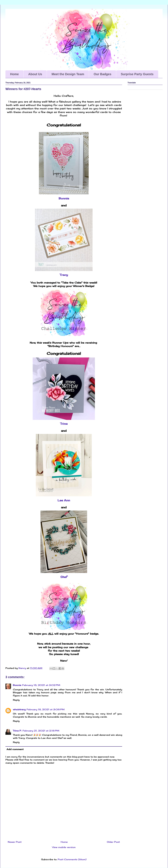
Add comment (15, 749)
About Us (35, 74)
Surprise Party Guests (137, 74)
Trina (64, 424)
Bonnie (64, 198)
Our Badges (102, 74)
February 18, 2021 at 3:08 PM (46, 709)
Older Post (113, 842)
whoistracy (19, 709)
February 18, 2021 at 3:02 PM (41, 685)
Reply (16, 700)
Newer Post (15, 842)
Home (14, 74)
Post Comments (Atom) (72, 859)
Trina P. (17, 731)
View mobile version (64, 847)
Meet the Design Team (68, 74)
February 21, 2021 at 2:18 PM (41, 731)
